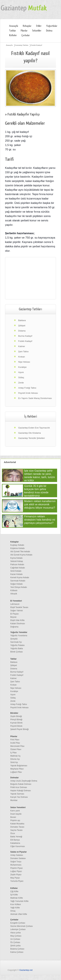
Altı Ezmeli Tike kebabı (20, 552)
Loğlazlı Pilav (16, 772)
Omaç (13, 911)
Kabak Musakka (17, 824)
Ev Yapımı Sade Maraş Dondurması (35, 398)
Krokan (22, 357)
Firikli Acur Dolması (19, 787)
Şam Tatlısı (23, 352)
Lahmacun (15, 604)
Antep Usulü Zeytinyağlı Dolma (24, 781)
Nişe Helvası (24, 362)
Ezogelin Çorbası (18, 923)
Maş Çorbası (16, 936)
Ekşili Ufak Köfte (17, 620)
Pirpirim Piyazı (17, 868)
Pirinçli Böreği (16, 720)
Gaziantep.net (26, 970)
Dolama (22, 331)
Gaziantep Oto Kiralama (30, 433)
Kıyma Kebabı (17, 558)
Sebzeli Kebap (17, 561)
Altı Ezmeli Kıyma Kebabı (21, 555)
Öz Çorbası (15, 942)
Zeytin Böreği (16, 716)
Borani (13, 817)
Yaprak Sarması (17, 794)
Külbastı (14, 590)
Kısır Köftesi (16, 904)
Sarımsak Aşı (16, 642)
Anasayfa (14, 26)
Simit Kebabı (16, 571)
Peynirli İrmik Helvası (28, 393)
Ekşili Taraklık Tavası (19, 607)
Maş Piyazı (15, 878)
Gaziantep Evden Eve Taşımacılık (34, 428)
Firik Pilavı (15, 740)
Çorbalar (26, 35)
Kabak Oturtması (18, 624)
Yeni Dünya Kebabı (19, 587)
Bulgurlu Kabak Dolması (21, 784)
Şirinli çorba (16, 946)
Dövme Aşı (15, 759)
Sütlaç (21, 377)
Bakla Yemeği (16, 837)
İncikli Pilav (15, 743)
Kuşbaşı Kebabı (17, 545)
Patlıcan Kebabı (17, 565)
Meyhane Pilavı (17, 769)
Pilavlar (24, 31)
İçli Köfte (14, 895)
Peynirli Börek (16, 726)
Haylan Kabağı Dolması (21, 791)
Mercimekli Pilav (17, 746)
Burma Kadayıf (25, 336)
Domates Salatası (18, 858)
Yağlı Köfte (15, 908)
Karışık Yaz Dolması (19, 797)
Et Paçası (15, 614)
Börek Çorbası (17, 652)
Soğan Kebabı (17, 584)
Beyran (14, 617)
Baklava (22, 320)
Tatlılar (13, 31)
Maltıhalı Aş (15, 756)
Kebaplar (27, 26)
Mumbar (14, 800)
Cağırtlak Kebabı (18, 568)
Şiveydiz (14, 639)
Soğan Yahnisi (17, 611)
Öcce (13, 833)
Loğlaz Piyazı (16, 871)
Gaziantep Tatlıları (22, 45)
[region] (30, 278)
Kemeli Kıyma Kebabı (20, 577)
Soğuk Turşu (16, 862)
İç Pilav (14, 753)
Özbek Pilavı (16, 749)
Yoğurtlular (52, 26)
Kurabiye (22, 367)
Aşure (21, 372)
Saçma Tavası (17, 830)
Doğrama (14, 627)
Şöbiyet (22, 326)
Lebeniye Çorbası (18, 929)
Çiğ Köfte (14, 891)
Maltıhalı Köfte (17, 898)
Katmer (22, 346)
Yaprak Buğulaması (19, 766)
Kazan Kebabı (17, 574)
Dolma (49, 31)
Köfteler (13, 35)
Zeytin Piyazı (16, 875)
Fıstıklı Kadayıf (36, 45)
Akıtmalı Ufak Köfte (19, 914)
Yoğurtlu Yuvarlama (19, 636)
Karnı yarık (15, 811)
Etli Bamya (15, 840)
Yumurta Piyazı (17, 881)
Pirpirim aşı (15, 820)
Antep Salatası (17, 855)
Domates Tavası (17, 827)
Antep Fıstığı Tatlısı (27, 388)
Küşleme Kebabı (18, 548)
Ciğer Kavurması (18, 846)
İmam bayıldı (16, 814)
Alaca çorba (16, 933)
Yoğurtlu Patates (18, 645)
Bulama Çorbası (17, 949)
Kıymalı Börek (17, 723)
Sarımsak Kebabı (18, 581)
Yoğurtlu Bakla (17, 649)
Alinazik (14, 594)
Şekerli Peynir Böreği (20, 729)
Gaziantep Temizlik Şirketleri (31, 438)
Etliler (39, 26)
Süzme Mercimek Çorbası (22, 926)
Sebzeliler (37, 31)
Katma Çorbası (17, 952)
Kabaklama (15, 843)
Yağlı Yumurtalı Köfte (20, 901)
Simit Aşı (14, 762)
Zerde (21, 383)
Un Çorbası (15, 939)
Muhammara (16, 865)
